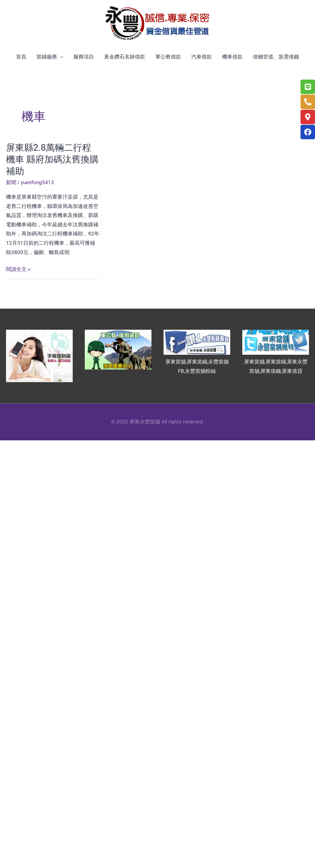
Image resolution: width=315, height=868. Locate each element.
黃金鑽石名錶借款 (125, 57)
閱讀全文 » (18, 269)
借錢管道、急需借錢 (276, 57)
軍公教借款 (168, 57)
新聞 (11, 182)
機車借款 (232, 57)
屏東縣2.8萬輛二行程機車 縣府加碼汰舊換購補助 (52, 159)
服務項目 (84, 57)
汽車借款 (202, 57)
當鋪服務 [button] (47, 57)
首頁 (21, 57)
